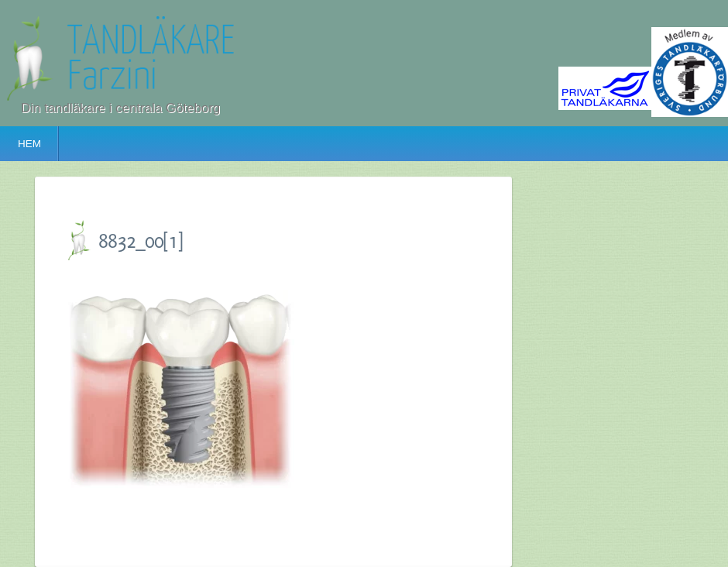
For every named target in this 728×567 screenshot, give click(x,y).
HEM (29, 144)
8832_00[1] (140, 241)
